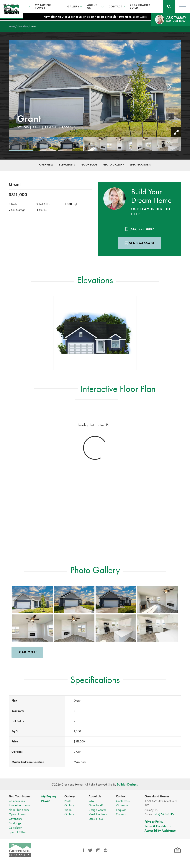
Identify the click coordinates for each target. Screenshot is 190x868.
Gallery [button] (73, 7)
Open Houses (17, 814)
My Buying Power (43, 6)
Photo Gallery (113, 165)
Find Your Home (20, 796)
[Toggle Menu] (183, 7)
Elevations (67, 165)
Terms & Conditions (158, 826)
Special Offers (18, 832)
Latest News (96, 819)
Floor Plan (89, 165)
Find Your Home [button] (11, 6)
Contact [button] (115, 7)
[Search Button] (169, 7)
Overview (46, 165)
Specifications (140, 165)
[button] (169, 7)
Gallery (70, 796)
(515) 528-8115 (164, 814)
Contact (121, 796)
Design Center (97, 810)
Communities (17, 801)
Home (12, 26)
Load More (27, 652)
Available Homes (19, 805)
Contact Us (123, 801)
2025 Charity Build (140, 6)
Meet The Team (98, 814)
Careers (121, 814)
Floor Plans (23, 26)
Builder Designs (127, 784)
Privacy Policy (154, 822)
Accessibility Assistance (160, 830)
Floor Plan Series (19, 810)
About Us (95, 796)
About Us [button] (92, 6)
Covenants (15, 819)
